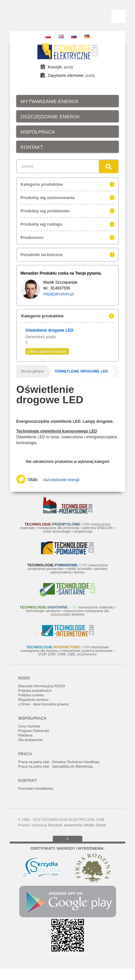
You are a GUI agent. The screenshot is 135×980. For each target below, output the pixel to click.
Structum (55, 825)
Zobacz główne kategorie (47, 351)
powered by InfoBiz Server (85, 825)
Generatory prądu (41, 337)
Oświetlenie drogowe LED (49, 330)
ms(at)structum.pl (58, 294)
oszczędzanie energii (61, 480)
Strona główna (32, 371)
